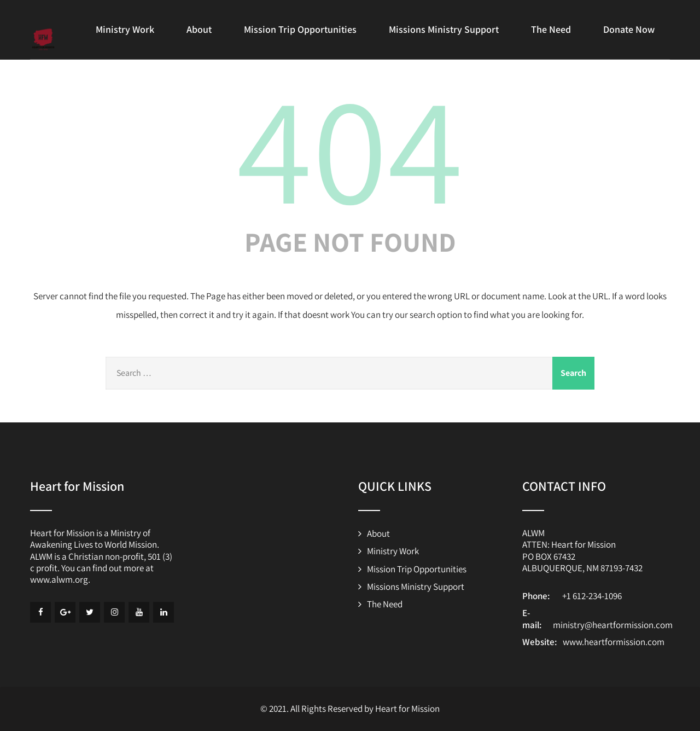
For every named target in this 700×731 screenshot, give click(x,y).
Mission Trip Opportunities (300, 29)
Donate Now (629, 29)
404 (350, 147)
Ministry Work (125, 29)
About (199, 29)
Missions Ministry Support (444, 29)
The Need (551, 29)
